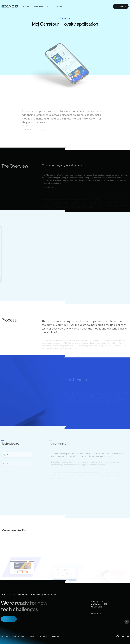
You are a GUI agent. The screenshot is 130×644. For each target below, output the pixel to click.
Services (4, 637)
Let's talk (56, 637)
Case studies (19, 637)
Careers (43, 637)
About (32, 637)
